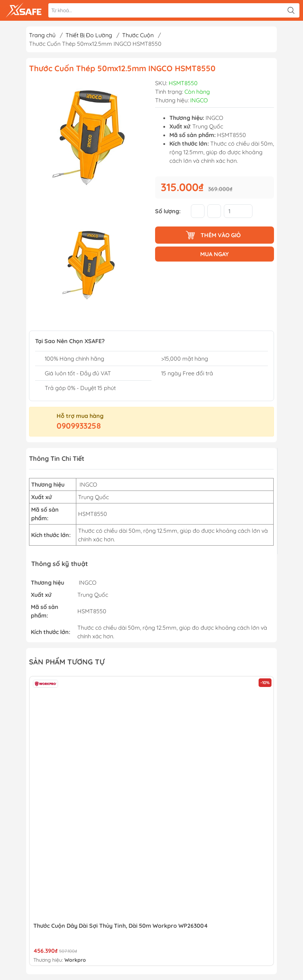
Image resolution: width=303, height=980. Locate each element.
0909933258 (79, 426)
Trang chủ (42, 35)
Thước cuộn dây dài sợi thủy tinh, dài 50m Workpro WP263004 (121, 926)
